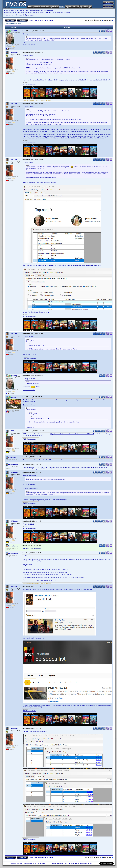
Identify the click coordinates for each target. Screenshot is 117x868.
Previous (105, 20)
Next (111, 20)
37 (93, 20)
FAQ (91, 863)
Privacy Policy (64, 863)
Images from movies (29, 45)
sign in (27, 15)
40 (98, 20)
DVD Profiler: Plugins (47, 20)
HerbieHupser (13, 464)
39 (96, 20)
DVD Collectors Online (30, 84)
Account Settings (74, 863)
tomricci (14, 397)
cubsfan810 (12, 457)
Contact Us (56, 863)
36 (91, 20)
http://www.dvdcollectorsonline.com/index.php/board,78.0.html (72, 434)
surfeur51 (14, 30)
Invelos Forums (34, 20)
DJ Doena (14, 52)
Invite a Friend (84, 863)
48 (101, 20)
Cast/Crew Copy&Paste (45, 80)
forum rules (39, 10)
